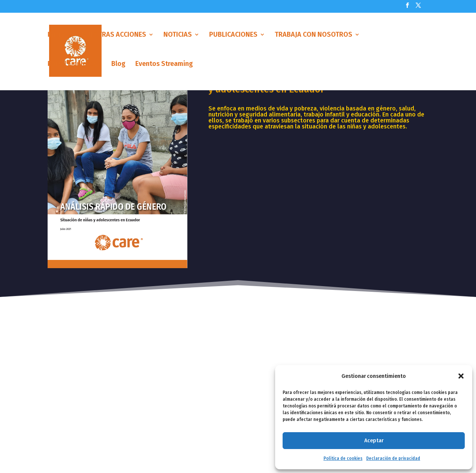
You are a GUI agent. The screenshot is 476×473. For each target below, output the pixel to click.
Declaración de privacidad (393, 458)
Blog (118, 68)
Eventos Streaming (164, 68)
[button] (461, 376)
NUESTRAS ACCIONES (114, 39)
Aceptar (374, 440)
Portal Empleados (75, 68)
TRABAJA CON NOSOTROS (314, 39)
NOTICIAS (178, 39)
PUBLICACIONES (233, 39)
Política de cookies (343, 458)
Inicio (56, 39)
